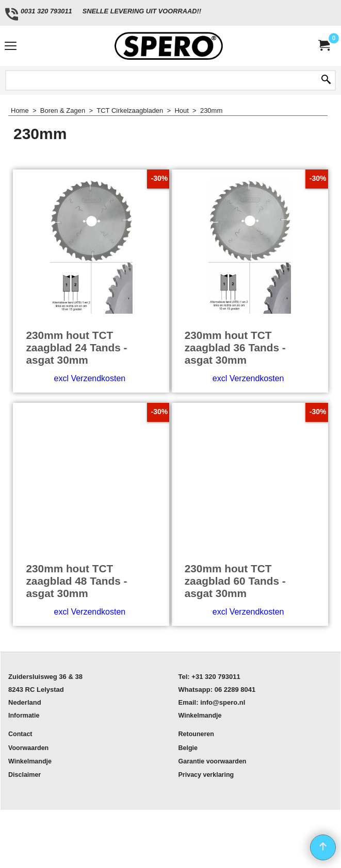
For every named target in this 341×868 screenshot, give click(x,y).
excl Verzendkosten (90, 378)
